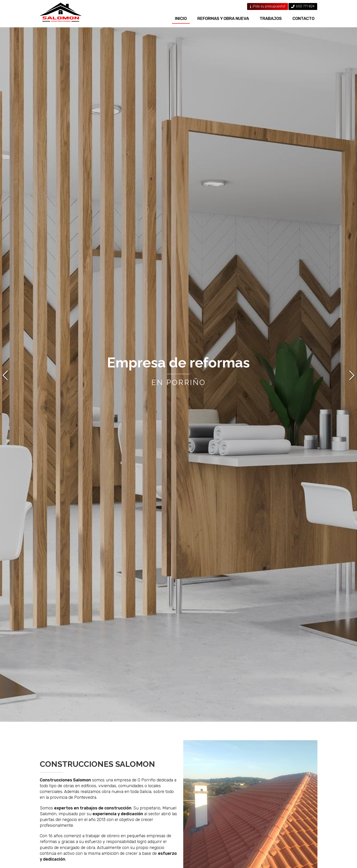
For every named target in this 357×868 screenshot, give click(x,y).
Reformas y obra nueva (223, 19)
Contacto (303, 19)
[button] (6, 375)
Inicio (181, 19)
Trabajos (271, 19)
